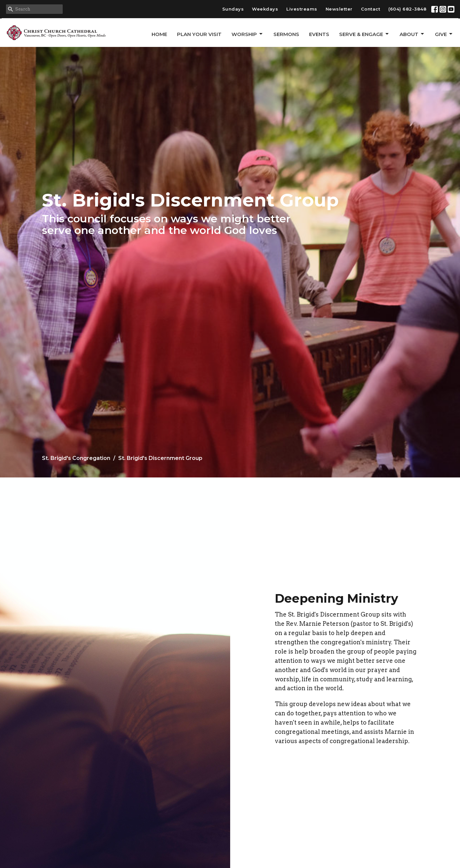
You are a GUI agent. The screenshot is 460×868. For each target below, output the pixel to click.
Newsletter (339, 9)
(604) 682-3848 (407, 9)
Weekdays (265, 9)
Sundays (233, 9)
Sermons (286, 34)
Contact (371, 9)
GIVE (444, 34)
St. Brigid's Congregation (76, 458)
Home (159, 34)
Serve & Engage (364, 34)
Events (319, 34)
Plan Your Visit (199, 34)
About (412, 34)
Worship (248, 34)
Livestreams (302, 9)
